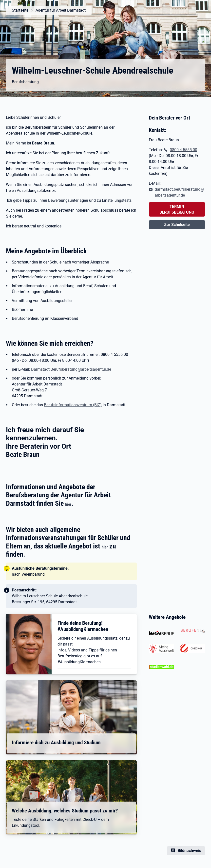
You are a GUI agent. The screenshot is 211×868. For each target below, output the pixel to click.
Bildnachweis (189, 851)
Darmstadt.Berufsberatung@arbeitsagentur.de (71, 369)
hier (68, 504)
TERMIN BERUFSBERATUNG (177, 209)
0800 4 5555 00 (183, 150)
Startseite (20, 10)
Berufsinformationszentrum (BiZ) (73, 405)
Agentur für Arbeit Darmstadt (61, 10)
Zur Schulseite (177, 225)
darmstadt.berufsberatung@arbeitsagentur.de (179, 192)
